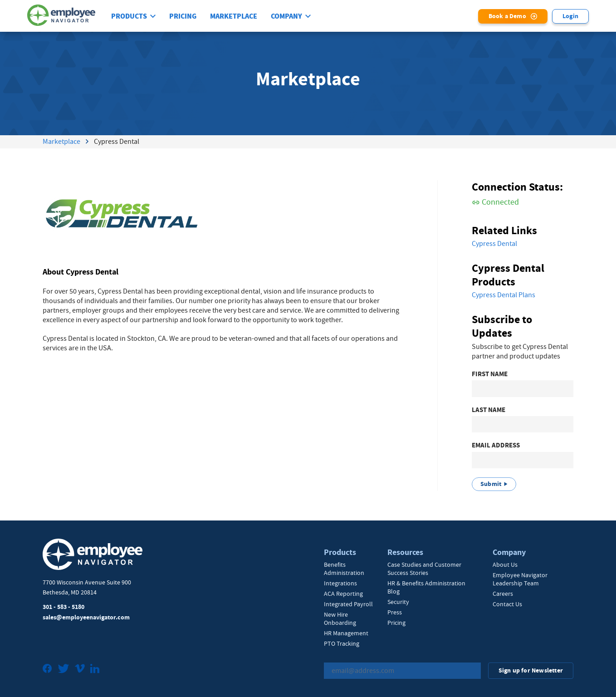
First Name (490, 374)
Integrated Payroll (348, 604)
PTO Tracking (342, 643)
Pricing (183, 16)
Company (286, 16)
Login (570, 16)
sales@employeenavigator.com (86, 617)
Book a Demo (507, 16)
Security (398, 602)
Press (395, 612)
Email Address (496, 445)
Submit (491, 484)
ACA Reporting (343, 594)
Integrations (340, 583)
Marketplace (234, 16)
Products (129, 16)
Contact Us (507, 604)
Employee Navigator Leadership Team (520, 579)
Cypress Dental (494, 244)
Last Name (489, 410)
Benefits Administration (344, 569)
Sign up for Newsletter (531, 670)
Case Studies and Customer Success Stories (424, 569)
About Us (505, 564)
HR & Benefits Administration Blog (426, 587)
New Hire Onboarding (340, 618)
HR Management (346, 633)
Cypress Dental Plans (504, 295)
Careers (503, 594)
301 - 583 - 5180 (64, 607)
